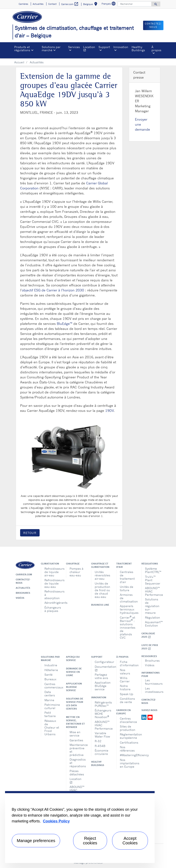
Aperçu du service (73, 659)
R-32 (98, 741)
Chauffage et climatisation (100, 565)
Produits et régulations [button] (22, 48)
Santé (49, 675)
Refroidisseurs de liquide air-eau (52, 572)
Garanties (76, 740)
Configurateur (102, 662)
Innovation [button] (121, 47)
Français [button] (109, 4)
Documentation (102, 668)
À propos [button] (156, 48)
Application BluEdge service (74, 687)
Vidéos (20, 598)
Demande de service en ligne (74, 672)
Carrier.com (24, 574)
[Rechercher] (135, 4)
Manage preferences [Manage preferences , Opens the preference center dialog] (36, 841)
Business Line (100, 605)
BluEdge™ (65, 324)
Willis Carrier (125, 680)
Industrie (51, 665)
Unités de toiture (127, 588)
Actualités (23, 588)
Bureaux (50, 679)
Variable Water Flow (102, 735)
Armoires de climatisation (127, 598)
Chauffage (73, 564)
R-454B (100, 746)
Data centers (50, 694)
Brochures (23, 593)
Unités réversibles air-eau (102, 575)
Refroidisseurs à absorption (52, 595)
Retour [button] (30, 533)
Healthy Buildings (138, 48)
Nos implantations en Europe (127, 763)
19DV (109, 411)
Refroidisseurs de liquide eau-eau (52, 583)
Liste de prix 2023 (150, 647)
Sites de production (127, 728)
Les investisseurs (153, 690)
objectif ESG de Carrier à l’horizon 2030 (53, 290)
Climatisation (50, 564)
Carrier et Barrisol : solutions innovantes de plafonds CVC (127, 627)
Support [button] (104, 47)
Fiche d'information (127, 663)
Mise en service (75, 734)
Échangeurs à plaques (52, 609)
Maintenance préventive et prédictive (77, 750)
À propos (122, 657)
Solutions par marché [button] (51, 48)
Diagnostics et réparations (77, 763)
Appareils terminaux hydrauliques (127, 609)
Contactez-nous (23, 581)
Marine (49, 700)
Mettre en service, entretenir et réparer (75, 722)
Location (90, 49)
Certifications (127, 742)
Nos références (127, 749)
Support (97, 657)
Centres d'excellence (127, 720)
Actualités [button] (38, 4)
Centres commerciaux (52, 686)
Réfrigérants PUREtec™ (102, 704)
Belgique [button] (91, 5)
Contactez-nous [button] (153, 25)
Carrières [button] (23, 4)
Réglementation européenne (127, 736)
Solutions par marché (50, 659)
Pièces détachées (77, 773)
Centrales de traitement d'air (127, 577)
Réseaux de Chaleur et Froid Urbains (52, 727)
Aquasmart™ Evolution (153, 624)
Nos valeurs (125, 672)
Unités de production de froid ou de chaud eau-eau (102, 590)
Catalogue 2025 (148, 635)
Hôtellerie (51, 670)
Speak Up (127, 694)
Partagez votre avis (101, 676)
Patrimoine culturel (52, 706)
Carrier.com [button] (70, 4)
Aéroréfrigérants (52, 603)
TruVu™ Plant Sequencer (153, 580)
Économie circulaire (102, 752)
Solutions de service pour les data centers (75, 704)
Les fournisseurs (153, 682)
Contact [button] (52, 4)
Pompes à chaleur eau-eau (76, 572)
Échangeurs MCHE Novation (102, 714)
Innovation (99, 697)
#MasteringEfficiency (127, 755)
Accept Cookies (130, 841)
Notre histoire (125, 687)
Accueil (19, 62)
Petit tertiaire (50, 714)
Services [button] (74, 47)
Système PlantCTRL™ (153, 570)
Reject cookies (90, 841)
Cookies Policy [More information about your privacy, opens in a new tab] (56, 821)
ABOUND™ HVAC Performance (153, 591)
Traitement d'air (124, 565)
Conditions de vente (127, 700)
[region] (80, 827)
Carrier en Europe (124, 712)
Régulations (150, 564)
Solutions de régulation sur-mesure (152, 606)
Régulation (153, 617)
